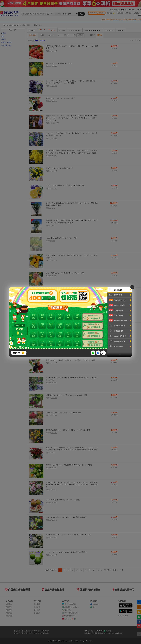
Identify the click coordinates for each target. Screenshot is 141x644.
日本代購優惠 (120, 315)
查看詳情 (17, 353)
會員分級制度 (120, 346)
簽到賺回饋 (120, 290)
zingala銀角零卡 (120, 336)
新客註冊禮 (120, 295)
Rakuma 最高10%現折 (120, 320)
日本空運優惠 (120, 331)
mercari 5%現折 (120, 305)
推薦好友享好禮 (120, 326)
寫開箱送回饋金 (120, 341)
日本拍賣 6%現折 (120, 300)
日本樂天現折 (120, 310)
